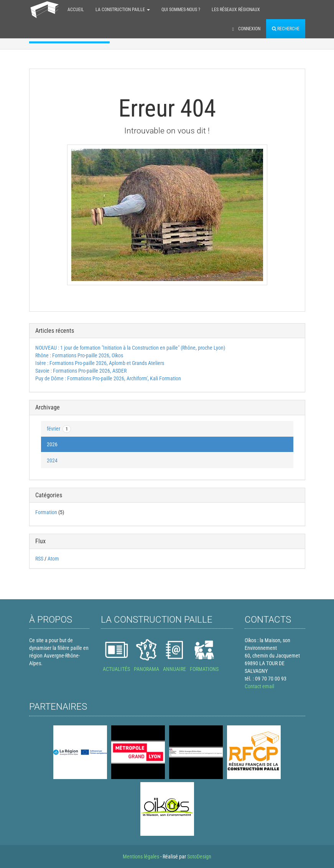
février (59, 429)
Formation (46, 512)
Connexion (246, 29)
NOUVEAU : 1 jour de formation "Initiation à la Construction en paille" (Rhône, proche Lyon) (130, 348)
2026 (52, 444)
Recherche (286, 29)
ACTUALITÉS (116, 669)
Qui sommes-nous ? (181, 10)
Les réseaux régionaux (236, 10)
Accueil (76, 10)
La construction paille (123, 10)
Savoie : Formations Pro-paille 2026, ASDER (81, 371)
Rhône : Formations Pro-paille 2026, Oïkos (79, 355)
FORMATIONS (204, 669)
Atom (53, 559)
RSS (39, 559)
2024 (52, 460)
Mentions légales (141, 856)
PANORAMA (146, 669)
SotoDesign (199, 856)
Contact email (259, 686)
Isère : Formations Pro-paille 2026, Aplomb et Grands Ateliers (100, 363)
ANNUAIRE (174, 669)
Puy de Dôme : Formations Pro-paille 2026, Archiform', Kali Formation (108, 378)
